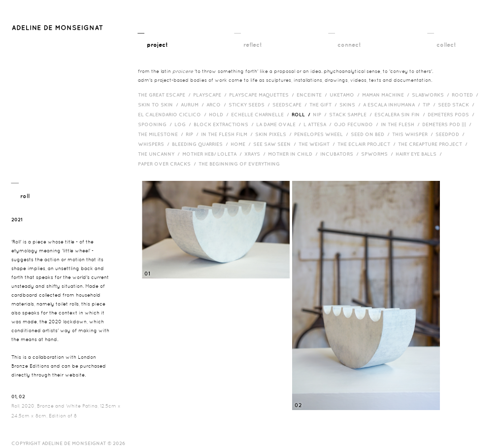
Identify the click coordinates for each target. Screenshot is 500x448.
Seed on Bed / (371, 134)
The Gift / (324, 104)
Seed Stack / (457, 104)
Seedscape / (291, 104)
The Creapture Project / (434, 144)
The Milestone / (162, 134)
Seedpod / (451, 134)
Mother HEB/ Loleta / (213, 154)
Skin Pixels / (275, 134)
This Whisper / (414, 134)
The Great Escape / (166, 95)
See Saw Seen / (276, 144)
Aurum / (194, 104)
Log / (184, 124)
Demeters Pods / (452, 114)
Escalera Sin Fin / (401, 114)
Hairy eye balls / (420, 154)
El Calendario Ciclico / (173, 114)
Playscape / (211, 95)
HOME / (242, 144)
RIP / (193, 134)
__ (153, 38)
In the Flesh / (401, 124)
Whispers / (155, 144)
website (75, 375)
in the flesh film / (228, 134)
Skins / (351, 104)
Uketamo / (346, 95)
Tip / (430, 104)
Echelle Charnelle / (261, 114)
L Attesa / (319, 124)
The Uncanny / (160, 154)
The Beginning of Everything (241, 164)
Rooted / (466, 95)
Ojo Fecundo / (357, 124)
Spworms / (378, 154)
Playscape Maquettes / (263, 95)
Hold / (220, 114)
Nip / (321, 114)
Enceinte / (313, 95)
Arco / (217, 104)
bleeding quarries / (201, 144)
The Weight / (318, 144)
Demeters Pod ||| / (448, 124)
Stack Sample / (352, 114)
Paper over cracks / (168, 164)
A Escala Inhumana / (393, 104)
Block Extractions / (225, 124)
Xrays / (256, 154)
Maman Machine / (387, 95)
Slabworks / (432, 95)
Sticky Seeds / (250, 104)
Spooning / (156, 124)
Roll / (302, 114)
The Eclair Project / (368, 144)
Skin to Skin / (159, 104)
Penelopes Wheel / (322, 134)
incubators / (341, 154)
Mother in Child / (294, 154)
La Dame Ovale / (280, 124)
